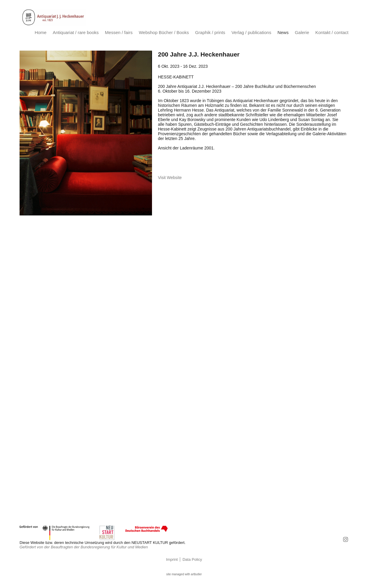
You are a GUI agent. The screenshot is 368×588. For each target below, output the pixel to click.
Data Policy (192, 559)
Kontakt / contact (332, 32)
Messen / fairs (119, 32)
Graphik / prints (210, 32)
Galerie (302, 32)
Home (41, 32)
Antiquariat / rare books (76, 32)
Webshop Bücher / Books (164, 32)
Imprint (172, 559)
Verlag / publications (251, 32)
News (283, 32)
